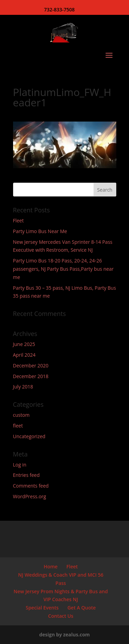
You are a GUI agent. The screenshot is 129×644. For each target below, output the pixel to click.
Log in (20, 465)
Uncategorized (29, 436)
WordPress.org (30, 496)
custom (21, 415)
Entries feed (26, 475)
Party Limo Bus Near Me (40, 231)
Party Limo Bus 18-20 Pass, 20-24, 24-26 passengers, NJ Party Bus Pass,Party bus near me (63, 269)
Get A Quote (82, 608)
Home (51, 566)
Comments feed (31, 486)
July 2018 (23, 387)
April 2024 (24, 355)
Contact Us (61, 616)
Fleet (18, 220)
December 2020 (31, 366)
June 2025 (24, 344)
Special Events (42, 608)
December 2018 (31, 376)
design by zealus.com (64, 635)
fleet (18, 426)
